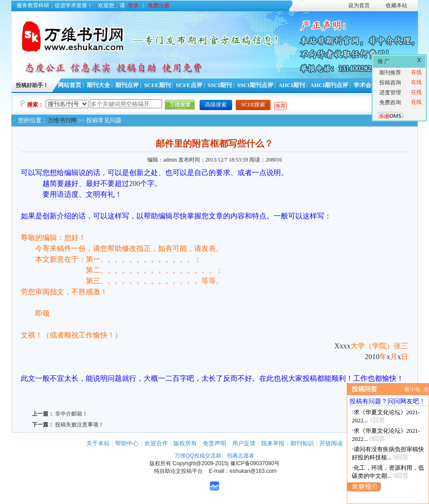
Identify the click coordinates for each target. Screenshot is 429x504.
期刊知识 (302, 443)
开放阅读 (331, 443)
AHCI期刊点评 (329, 85)
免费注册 (159, 5)
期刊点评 (127, 85)
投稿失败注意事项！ (79, 425)
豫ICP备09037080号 (255, 463)
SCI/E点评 (189, 85)
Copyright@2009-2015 (200, 463)
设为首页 (359, 5)
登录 (133, 5)
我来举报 (273, 443)
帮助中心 (127, 443)
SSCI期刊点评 (255, 85)
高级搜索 (216, 105)
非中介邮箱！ (71, 414)
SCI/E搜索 (253, 105)
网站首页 (70, 85)
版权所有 (185, 443)
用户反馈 (244, 443)
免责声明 (214, 443)
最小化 (412, 389)
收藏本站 (396, 5)
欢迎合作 (156, 443)
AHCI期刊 (291, 85)
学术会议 (365, 85)
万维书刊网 (62, 120)
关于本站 (98, 443)
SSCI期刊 (220, 85)
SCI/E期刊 (157, 85)
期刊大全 (98, 85)
